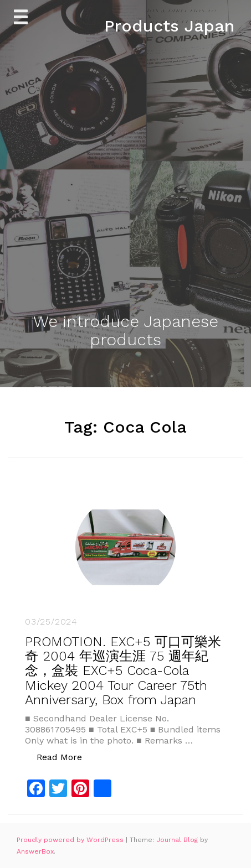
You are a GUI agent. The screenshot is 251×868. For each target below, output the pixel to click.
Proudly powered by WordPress (71, 840)
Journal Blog (178, 840)
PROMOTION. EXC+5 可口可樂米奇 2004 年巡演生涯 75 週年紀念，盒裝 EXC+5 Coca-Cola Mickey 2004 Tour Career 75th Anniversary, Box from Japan (123, 671)
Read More (65, 757)
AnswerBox (35, 851)
